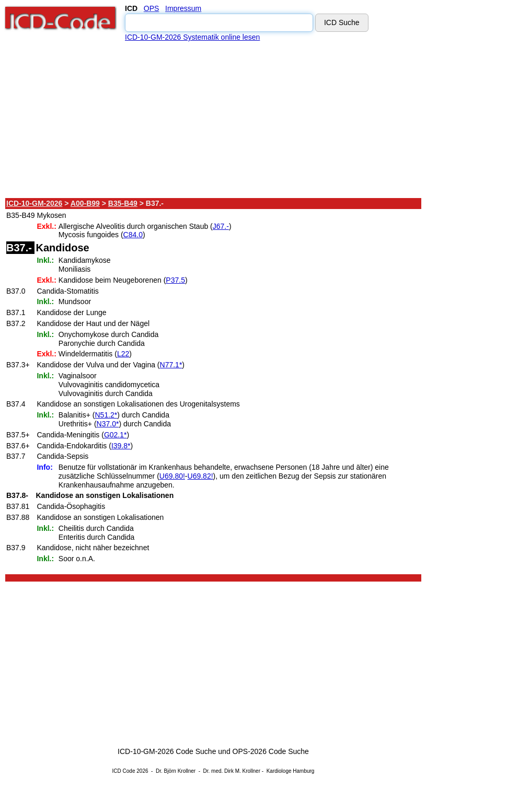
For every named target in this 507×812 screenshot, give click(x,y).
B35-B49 (123, 203)
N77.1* (171, 365)
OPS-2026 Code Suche (271, 751)
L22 (123, 354)
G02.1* (116, 435)
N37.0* (108, 424)
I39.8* (121, 446)
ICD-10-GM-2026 (34, 203)
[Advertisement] (214, 120)
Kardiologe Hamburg (291, 771)
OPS (152, 8)
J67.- (221, 226)
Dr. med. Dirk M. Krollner (232, 771)
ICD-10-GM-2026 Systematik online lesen (192, 37)
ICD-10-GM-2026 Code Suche (167, 751)
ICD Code (124, 771)
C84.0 (133, 235)
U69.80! (172, 476)
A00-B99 (85, 203)
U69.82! (200, 476)
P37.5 (175, 280)
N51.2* (106, 415)
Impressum (183, 8)
